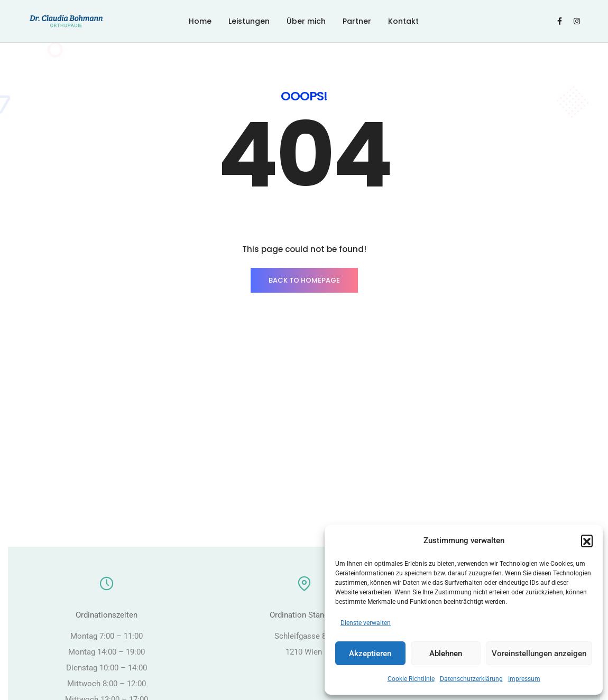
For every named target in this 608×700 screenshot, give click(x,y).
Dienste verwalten (366, 623)
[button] (587, 540)
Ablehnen (446, 654)
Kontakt (403, 21)
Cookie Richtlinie (411, 679)
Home (200, 21)
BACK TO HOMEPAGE (304, 280)
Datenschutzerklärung (471, 679)
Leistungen (249, 21)
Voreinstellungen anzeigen (539, 654)
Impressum (524, 679)
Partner (357, 21)
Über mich (306, 21)
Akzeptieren (370, 654)
